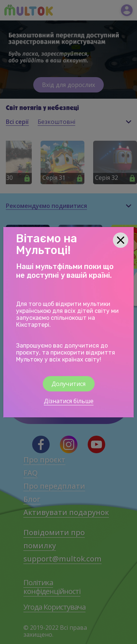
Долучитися (69, 384)
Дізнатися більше (69, 401)
